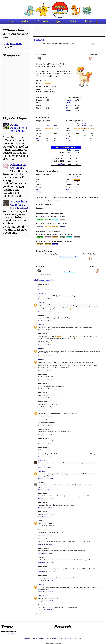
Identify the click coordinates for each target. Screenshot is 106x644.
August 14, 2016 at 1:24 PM (45, 535)
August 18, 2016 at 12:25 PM (46, 553)
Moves (89, 21)
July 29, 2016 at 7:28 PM (45, 456)
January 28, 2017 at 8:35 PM (46, 592)
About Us (35, 638)
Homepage (28, 638)
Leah (40, 482)
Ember (48, 125)
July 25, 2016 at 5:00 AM (45, 379)
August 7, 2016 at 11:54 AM (46, 498)
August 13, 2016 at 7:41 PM (45, 517)
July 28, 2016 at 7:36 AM (45, 416)
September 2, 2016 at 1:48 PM (46, 562)
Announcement (12, 44)
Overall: (68, 111)
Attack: (68, 103)
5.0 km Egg (40, 208)
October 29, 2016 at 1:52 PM (46, 581)
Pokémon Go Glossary (45, 638)
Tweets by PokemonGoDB (9, 634)
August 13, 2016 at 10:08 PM (46, 526)
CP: (67, 108)
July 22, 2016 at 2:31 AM (45, 330)
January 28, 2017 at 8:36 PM (46, 601)
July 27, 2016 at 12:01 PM (45, 407)
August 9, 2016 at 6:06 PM (45, 508)
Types (59, 21)
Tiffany (40, 302)
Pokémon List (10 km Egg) (19, 166)
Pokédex (25, 21)
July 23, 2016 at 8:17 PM (45, 370)
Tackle (55, 125)
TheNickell (41, 293)
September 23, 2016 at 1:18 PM (46, 572)
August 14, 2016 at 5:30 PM (45, 544)
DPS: (38, 138)
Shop (80, 638)
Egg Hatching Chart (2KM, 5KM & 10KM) (19, 205)
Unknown (41, 325)
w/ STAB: (39, 141)
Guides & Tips (68, 638)
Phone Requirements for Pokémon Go (15, 129)
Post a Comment (41, 614)
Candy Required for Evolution (70, 257)
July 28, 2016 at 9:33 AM (45, 425)
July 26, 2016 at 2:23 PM (45, 389)
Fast (69, 153)
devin (40, 349)
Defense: (68, 105)
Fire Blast (77, 177)
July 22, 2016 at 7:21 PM (45, 345)
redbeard (41, 460)
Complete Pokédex (57, 638)
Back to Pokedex (69, 272)
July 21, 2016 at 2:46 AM (45, 321)
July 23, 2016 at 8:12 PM (45, 356)
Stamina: (69, 100)
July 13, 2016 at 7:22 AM (45, 289)
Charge (77, 153)
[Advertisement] (15, 85)
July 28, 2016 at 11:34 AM (45, 434)
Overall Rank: (60, 164)
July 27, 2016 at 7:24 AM (45, 398)
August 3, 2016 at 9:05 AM (45, 467)
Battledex (43, 21)
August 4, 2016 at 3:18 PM (45, 489)
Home (10, 21)
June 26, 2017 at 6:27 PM (45, 610)
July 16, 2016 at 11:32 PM (45, 311)
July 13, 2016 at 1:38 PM (45, 299)
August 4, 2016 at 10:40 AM (46, 478)
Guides (74, 21)
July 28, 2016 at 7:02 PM (45, 443)
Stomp (91, 125)
